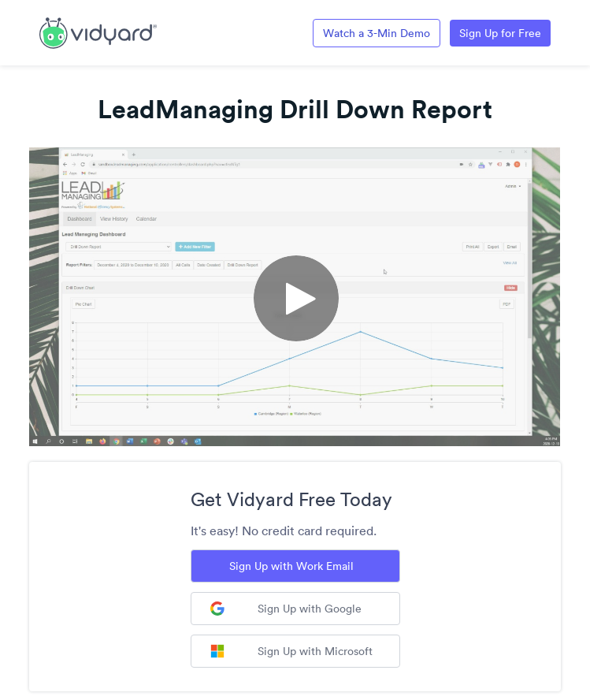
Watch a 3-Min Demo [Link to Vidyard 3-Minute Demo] (377, 33)
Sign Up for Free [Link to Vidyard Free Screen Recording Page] (500, 33)
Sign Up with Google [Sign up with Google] (286, 609)
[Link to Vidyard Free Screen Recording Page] (98, 32)
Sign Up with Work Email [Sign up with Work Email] (291, 566)
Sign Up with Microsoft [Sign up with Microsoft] (291, 651)
